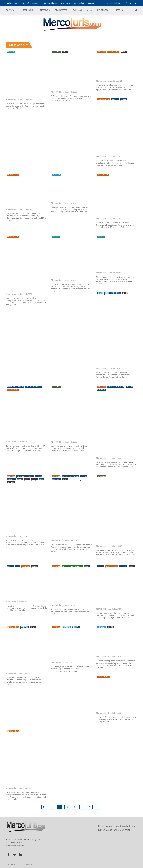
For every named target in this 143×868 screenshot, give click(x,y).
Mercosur (45, 10)
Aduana (10, 566)
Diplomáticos (103, 10)
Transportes (61, 10)
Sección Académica (32, 3)
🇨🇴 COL (34, 479)
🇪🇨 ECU (123, 99)
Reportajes (79, 3)
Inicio (8, 3)
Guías (17, 3)
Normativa (66, 3)
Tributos (115, 99)
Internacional (28, 10)
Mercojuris (11, 99)
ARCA (90, 10)
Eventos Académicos (15, 387)
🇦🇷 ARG (124, 52)
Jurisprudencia (51, 3)
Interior (119, 10)
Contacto (91, 3)
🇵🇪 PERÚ (11, 482)
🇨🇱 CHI (65, 52)
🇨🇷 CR (41, 479)
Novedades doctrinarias (72, 566)
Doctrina (10, 10)
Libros (100, 293)
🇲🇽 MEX (125, 293)
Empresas (77, 10)
